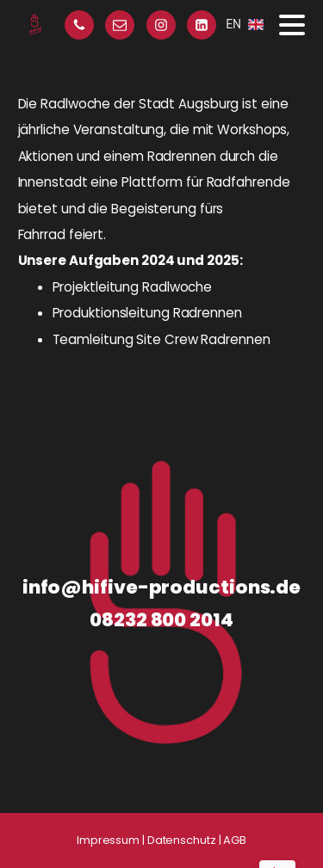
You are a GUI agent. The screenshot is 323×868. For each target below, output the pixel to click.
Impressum (108, 840)
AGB (235, 840)
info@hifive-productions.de (161, 587)
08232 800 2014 (161, 620)
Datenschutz (182, 840)
